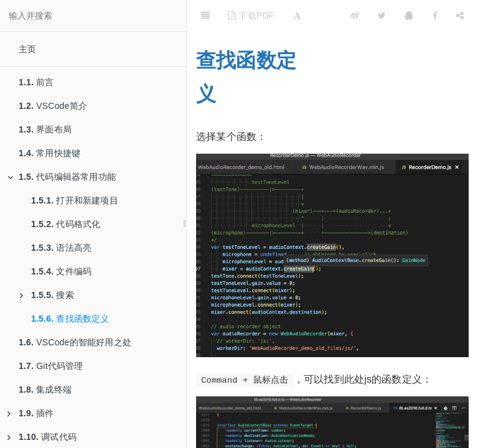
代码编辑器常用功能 (62, 177)
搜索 (47, 295)
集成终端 (45, 390)
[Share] (460, 16)
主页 (27, 49)
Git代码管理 (51, 366)
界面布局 (45, 129)
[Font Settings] (297, 16)
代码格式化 (66, 224)
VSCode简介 (53, 106)
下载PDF (251, 16)
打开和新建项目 (75, 200)
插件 (31, 413)
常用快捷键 (49, 153)
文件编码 (61, 271)
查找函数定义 (70, 319)
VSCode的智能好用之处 (75, 342)
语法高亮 (61, 248)
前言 (36, 82)
